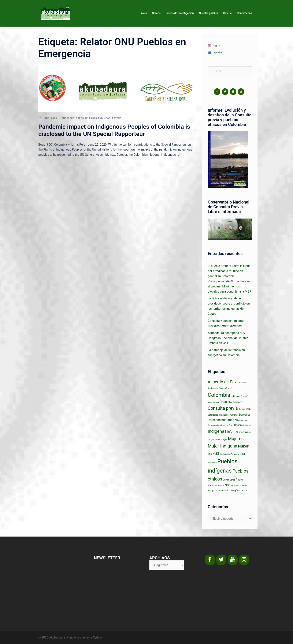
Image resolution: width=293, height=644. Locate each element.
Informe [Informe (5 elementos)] (232, 432)
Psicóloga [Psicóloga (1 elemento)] (212, 463)
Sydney (98, 637)
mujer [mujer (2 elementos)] (224, 439)
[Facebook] (217, 92)
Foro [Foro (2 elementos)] (231, 425)
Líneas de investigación (180, 13)
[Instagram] (241, 92)
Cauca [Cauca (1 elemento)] (222, 388)
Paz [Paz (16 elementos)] (216, 453)
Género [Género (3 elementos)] (238, 425)
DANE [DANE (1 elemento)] (248, 409)
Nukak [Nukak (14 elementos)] (244, 446)
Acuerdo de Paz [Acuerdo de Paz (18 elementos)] (222, 382)
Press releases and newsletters (99, 118)
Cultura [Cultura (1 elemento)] (242, 409)
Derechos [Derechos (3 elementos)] (245, 415)
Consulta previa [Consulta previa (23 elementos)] (223, 408)
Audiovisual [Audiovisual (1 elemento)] (213, 388)
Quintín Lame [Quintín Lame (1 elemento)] (229, 480)
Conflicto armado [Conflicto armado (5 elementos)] (231, 402)
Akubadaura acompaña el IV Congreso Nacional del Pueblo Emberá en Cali (228, 338)
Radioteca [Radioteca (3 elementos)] (214, 485)
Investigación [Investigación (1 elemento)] (245, 432)
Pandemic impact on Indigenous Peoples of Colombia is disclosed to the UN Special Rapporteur (114, 130)
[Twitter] (225, 92)
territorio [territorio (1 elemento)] (235, 486)
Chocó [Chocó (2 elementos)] (229, 388)
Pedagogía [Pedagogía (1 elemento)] (225, 454)
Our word (68, 118)
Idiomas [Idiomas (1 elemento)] (247, 425)
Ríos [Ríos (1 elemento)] (222, 486)
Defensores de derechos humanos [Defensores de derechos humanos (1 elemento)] (223, 415)
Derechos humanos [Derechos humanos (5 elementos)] (221, 420)
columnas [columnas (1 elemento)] (236, 396)
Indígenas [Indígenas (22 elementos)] (217, 431)
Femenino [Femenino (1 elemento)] (212, 425)
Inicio (144, 13)
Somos (156, 13)
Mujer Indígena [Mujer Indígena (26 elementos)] (223, 446)
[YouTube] (233, 92)
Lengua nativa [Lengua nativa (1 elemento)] (214, 439)
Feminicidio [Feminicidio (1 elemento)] (223, 425)
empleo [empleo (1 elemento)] (247, 420)
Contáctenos (245, 13)
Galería (227, 13)
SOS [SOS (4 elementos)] (228, 485)
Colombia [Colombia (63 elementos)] (219, 395)
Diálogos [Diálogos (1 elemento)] (239, 420)
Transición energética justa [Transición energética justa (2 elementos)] (232, 490)
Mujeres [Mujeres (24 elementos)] (236, 439)
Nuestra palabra (208, 13)
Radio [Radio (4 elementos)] (239, 480)
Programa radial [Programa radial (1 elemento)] (237, 454)
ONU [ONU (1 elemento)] (210, 454)
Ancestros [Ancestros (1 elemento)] (242, 383)
